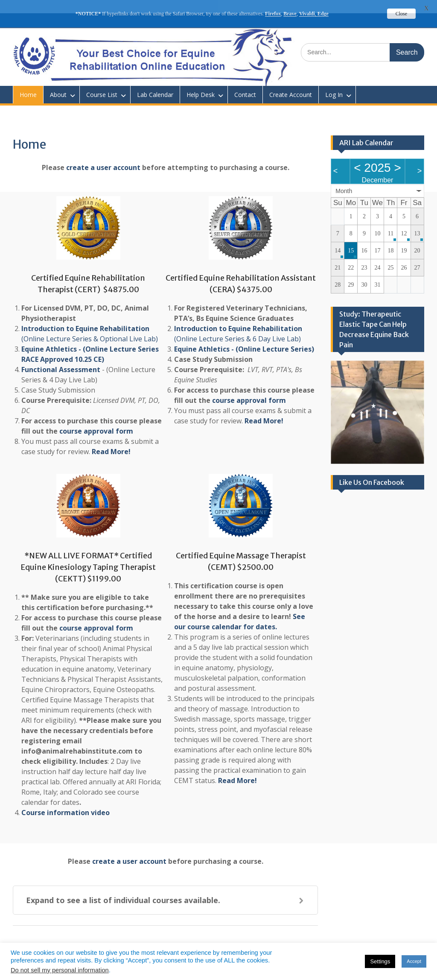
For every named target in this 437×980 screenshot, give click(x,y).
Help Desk (201, 81)
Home (28, 81)
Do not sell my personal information (60, 970)
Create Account (291, 81)
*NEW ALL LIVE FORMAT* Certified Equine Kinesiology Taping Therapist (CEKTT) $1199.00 (88, 554)
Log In (334, 81)
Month (344, 178)
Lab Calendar (155, 81)
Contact (245, 81)
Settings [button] (380, 961)
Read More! (111, 438)
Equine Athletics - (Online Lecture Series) (244, 336)
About (58, 81)
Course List (102, 81)
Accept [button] (414, 961)
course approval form (96, 418)
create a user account (103, 154)
